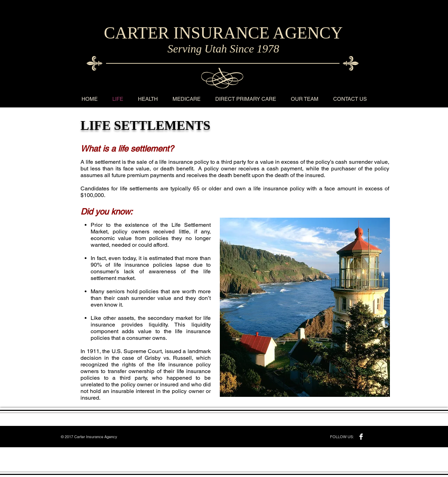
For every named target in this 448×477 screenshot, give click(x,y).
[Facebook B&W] (361, 437)
